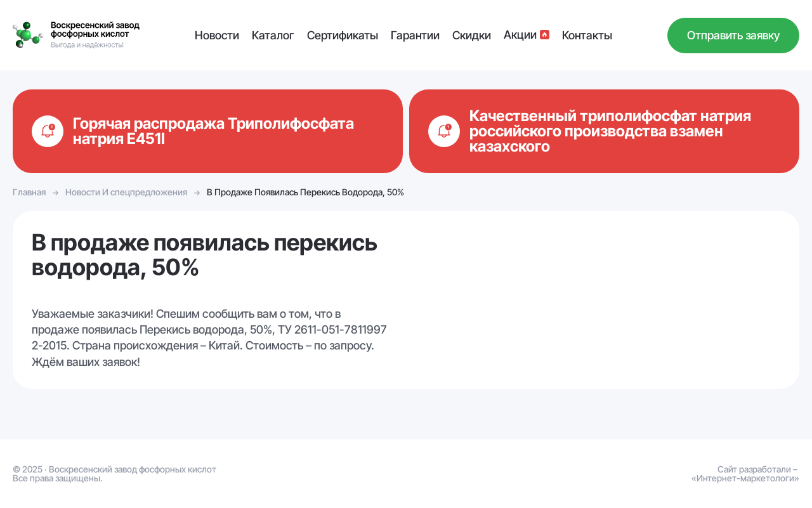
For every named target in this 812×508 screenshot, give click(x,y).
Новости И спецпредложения (126, 192)
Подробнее (208, 131)
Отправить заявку (733, 35)
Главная (29, 192)
